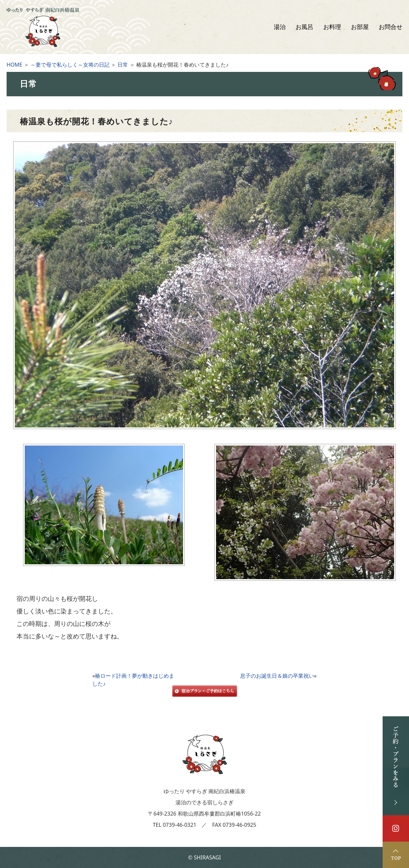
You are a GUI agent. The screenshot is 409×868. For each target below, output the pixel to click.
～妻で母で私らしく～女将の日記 (70, 65)
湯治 (280, 27)
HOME (15, 65)
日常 (123, 65)
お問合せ (391, 27)
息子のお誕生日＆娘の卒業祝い (277, 676)
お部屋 (360, 27)
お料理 (332, 27)
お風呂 (304, 27)
